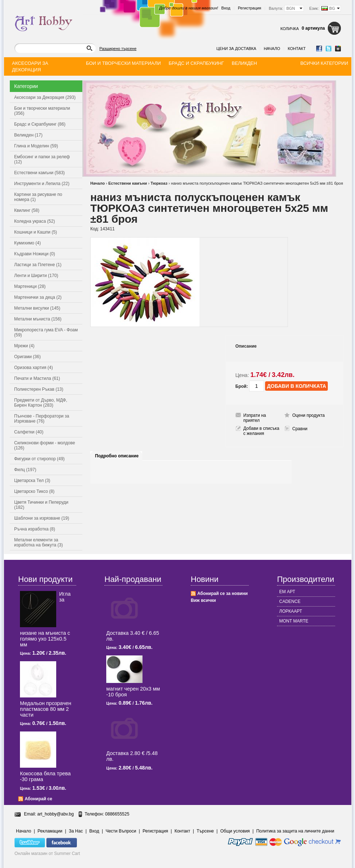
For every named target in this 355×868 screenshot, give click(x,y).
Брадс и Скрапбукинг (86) (40, 124)
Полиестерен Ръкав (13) (39, 389)
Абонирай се (38, 799)
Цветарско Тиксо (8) (34, 491)
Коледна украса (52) (34, 221)
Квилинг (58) (27, 210)
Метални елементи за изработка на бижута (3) (38, 542)
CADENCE (290, 601)
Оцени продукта (308, 415)
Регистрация (249, 8)
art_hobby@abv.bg (56, 814)
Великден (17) (28, 135)
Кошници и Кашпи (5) (36, 232)
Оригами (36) (27, 357)
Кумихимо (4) (27, 243)
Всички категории (324, 63)
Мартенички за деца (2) (38, 297)
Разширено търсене (118, 49)
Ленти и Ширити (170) (36, 276)
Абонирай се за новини (222, 594)
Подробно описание (117, 456)
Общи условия (235, 831)
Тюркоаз (159, 183)
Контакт (297, 49)
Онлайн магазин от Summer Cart (47, 854)
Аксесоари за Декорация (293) (45, 97)
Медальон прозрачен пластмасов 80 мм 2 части (46, 709)
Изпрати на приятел (255, 418)
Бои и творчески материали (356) (42, 111)
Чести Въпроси (121, 831)
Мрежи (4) (24, 346)
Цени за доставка (236, 49)
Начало (272, 49)
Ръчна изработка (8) (35, 529)
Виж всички (203, 600)
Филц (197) (25, 470)
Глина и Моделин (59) (36, 146)
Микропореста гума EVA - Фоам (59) (46, 332)
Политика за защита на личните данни (295, 831)
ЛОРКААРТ (291, 611)
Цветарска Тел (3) (32, 481)
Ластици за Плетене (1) (38, 265)
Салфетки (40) (29, 432)
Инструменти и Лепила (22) (42, 184)
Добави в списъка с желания (261, 431)
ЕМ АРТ (287, 592)
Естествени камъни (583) (40, 173)
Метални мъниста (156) (38, 319)
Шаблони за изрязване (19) (42, 518)
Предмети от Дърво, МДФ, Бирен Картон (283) (41, 403)
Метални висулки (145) (37, 308)
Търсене (205, 831)
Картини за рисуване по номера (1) (38, 197)
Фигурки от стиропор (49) (39, 459)
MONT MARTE (294, 621)
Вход (226, 8)
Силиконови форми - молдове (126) (45, 445)
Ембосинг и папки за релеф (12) (42, 159)
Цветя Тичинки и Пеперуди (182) (41, 505)
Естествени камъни (128, 183)
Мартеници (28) (30, 286)
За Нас (76, 831)
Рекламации (50, 831)
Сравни (300, 429)
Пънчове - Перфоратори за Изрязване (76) (42, 419)
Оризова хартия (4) (34, 368)
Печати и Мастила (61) (37, 378)
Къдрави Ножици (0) (35, 254)
